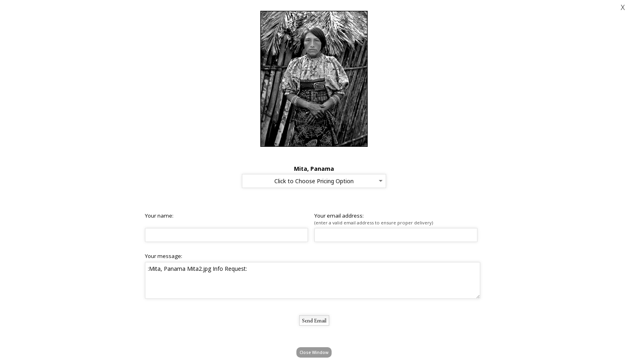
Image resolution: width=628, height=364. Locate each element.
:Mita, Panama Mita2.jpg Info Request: (313, 280)
